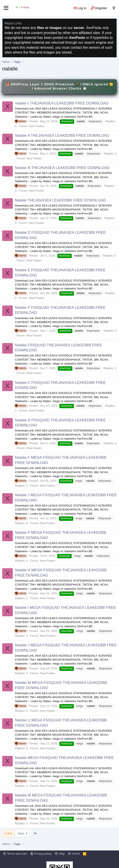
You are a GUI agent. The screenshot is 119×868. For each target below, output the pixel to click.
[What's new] (114, 8)
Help (62, 854)
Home (76, 854)
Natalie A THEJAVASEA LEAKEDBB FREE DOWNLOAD (62, 136)
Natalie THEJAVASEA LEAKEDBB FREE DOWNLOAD (60, 200)
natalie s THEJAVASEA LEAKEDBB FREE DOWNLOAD (62, 103)
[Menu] (6, 8)
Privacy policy (43, 854)
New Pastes (36, 126)
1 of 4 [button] (8, 833)
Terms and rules (17, 854)
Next (23, 833)
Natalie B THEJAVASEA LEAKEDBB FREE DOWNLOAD (62, 168)
